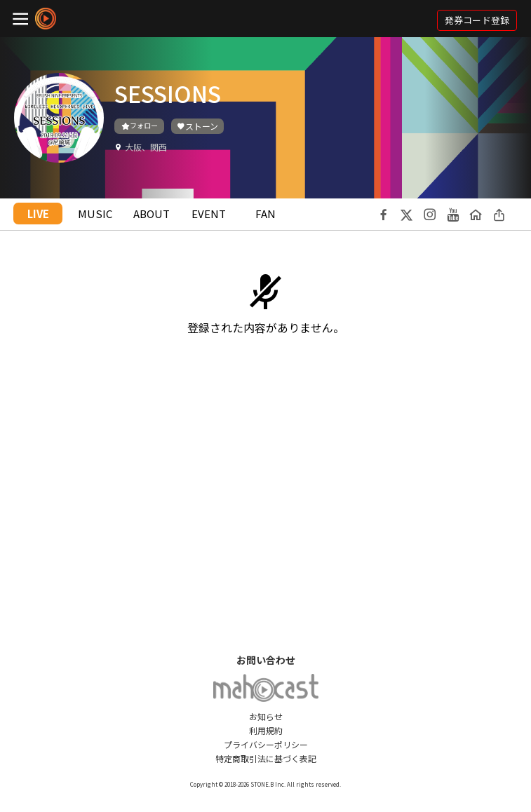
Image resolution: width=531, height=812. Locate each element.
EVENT (209, 214)
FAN (265, 214)
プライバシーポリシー (266, 744)
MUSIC (95, 214)
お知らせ (266, 716)
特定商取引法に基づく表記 (266, 758)
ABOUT (152, 214)
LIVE (38, 214)
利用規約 (266, 730)
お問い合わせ (266, 660)
